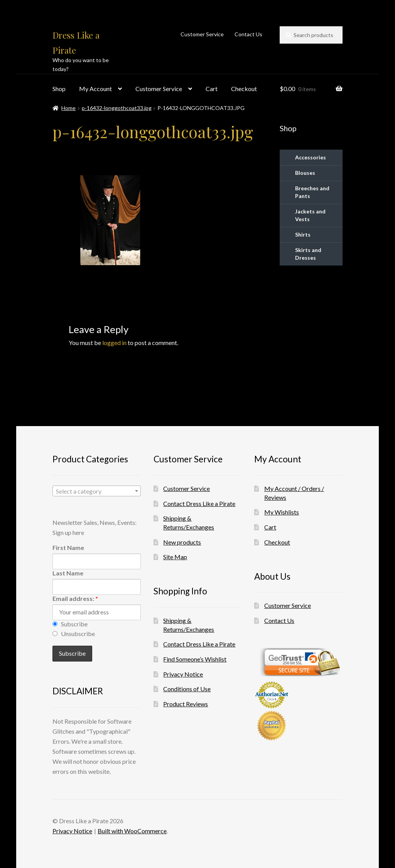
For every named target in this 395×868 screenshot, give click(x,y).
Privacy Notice (183, 674)
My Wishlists (282, 512)
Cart (212, 89)
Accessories (311, 157)
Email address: (75, 598)
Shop (59, 89)
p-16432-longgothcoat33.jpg (117, 108)
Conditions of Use (187, 689)
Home (68, 108)
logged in (114, 343)
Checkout (244, 89)
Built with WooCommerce (132, 831)
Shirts (303, 234)
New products (182, 542)
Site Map (175, 557)
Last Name (68, 573)
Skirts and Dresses (308, 254)
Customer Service (202, 34)
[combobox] (97, 491)
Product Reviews (186, 704)
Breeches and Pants (312, 192)
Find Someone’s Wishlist (195, 659)
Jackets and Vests (310, 215)
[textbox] (97, 491)
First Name (68, 547)
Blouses (305, 173)
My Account (95, 89)
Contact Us (248, 34)
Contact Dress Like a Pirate (199, 503)
